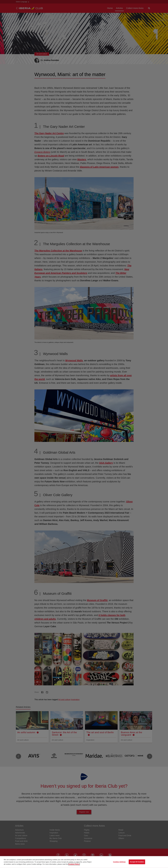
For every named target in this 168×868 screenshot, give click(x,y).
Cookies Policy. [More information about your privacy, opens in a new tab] (74, 865)
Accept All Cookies (137, 863)
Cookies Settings (119, 863)
